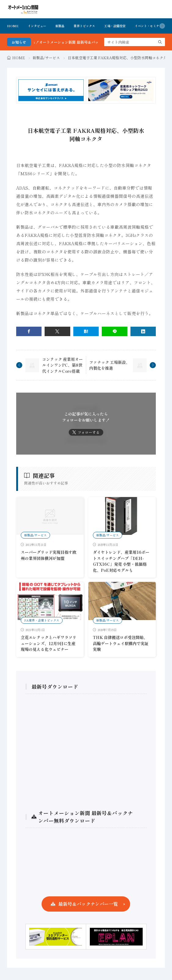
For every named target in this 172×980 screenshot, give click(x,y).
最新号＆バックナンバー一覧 (88, 904)
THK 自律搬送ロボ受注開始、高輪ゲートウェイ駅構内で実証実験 (121, 643)
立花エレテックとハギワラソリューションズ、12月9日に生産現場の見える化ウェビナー (49, 643)
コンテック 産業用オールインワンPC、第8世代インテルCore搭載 (62, 365)
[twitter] (57, 331)
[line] (115, 331)
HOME (13, 26)
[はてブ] (86, 331)
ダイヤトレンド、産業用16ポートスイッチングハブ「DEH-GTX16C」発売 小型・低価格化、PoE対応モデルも (121, 561)
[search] (160, 42)
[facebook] (29, 331)
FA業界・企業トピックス (42, 620)
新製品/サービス (46, 58)
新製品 (60, 26)
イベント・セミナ (147, 26)
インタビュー (37, 26)
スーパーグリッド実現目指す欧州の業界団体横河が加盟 (49, 555)
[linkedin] (143, 331)
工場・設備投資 (115, 26)
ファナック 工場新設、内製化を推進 (110, 365)
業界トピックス (84, 26)
